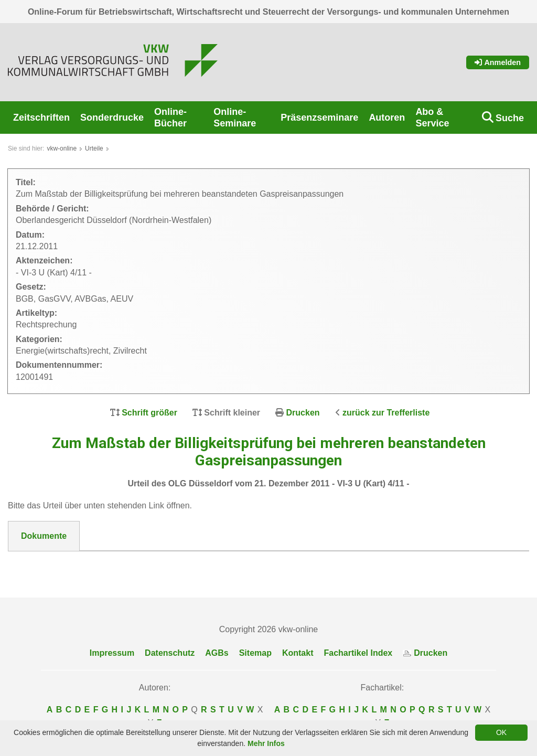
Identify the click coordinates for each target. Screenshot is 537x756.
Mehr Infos (266, 743)
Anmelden (498, 62)
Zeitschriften (41, 118)
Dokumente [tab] (44, 536)
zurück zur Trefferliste (386, 413)
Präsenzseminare (319, 118)
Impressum (112, 653)
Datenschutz (170, 653)
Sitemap (255, 653)
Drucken (303, 413)
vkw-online (62, 148)
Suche (510, 118)
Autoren (387, 118)
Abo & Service (432, 118)
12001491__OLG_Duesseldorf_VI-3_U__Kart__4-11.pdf (130, 564)
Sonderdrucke (112, 118)
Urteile (94, 148)
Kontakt (298, 653)
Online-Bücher (170, 118)
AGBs (217, 653)
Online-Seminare (235, 118)
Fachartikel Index (358, 653)
